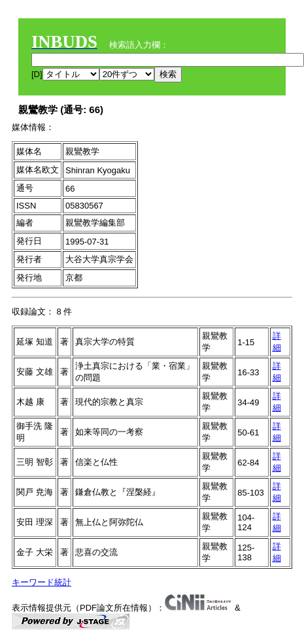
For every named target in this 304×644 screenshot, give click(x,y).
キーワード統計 (42, 582)
